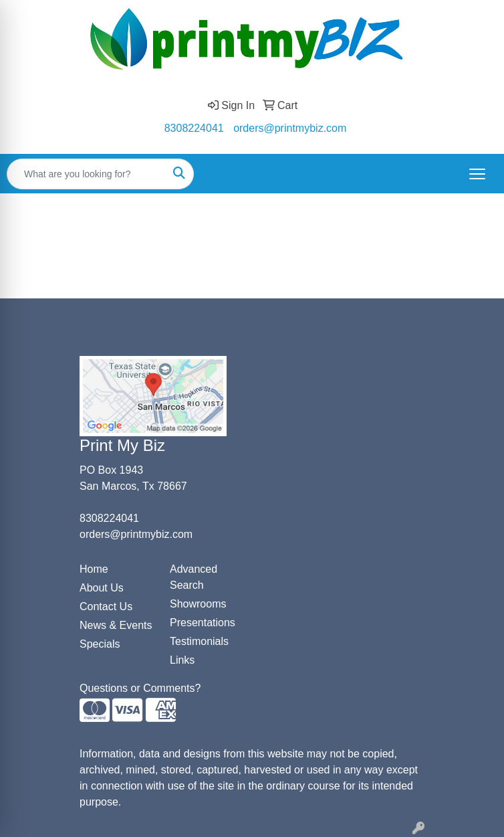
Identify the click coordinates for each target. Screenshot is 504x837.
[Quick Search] (86, 174)
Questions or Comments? (140, 688)
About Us (102, 588)
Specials (100, 644)
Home (94, 569)
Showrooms (198, 604)
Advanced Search (194, 577)
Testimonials (199, 641)
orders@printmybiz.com (290, 128)
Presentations (203, 623)
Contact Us (106, 607)
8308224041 (194, 128)
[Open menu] (477, 174)
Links (182, 660)
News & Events (116, 625)
